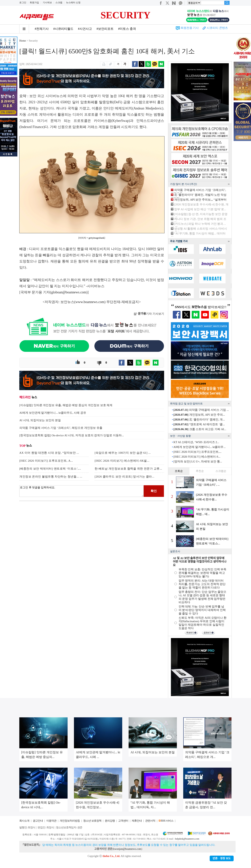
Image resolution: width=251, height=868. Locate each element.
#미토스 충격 (127, 29)
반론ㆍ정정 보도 (222, 858)
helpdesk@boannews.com (187, 839)
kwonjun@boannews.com (127, 849)
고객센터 (123, 821)
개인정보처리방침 (70, 821)
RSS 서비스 (167, 821)
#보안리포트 (105, 29)
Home (23, 41)
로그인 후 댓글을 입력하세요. (81, 491)
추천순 (200, 471)
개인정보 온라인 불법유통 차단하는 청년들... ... (51, 477)
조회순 (179, 471)
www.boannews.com (90, 302)
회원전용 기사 (190, 28)
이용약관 (51, 821)
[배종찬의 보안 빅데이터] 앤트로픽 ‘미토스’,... (50, 469)
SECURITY (126, 15)
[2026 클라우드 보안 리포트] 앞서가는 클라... (125, 477)
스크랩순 (221, 471)
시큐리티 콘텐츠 (217, 28)
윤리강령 (110, 821)
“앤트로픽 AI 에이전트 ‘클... (199, 424)
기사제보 (47, 3)
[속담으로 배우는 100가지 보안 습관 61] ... (123, 453)
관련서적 (150, 821)
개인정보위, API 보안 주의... (199, 415)
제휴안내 (137, 821)
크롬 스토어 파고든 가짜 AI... (200, 429)
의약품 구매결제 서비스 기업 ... (201, 410)
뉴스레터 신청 (73, 3)
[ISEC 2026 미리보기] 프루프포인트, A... (46, 461)
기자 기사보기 (149, 314)
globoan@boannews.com (69, 292)
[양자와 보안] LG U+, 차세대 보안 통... (198, 461)
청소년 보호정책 (92, 821)
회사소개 (24, 821)
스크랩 (59, 3)
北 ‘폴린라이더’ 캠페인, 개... (199, 419)
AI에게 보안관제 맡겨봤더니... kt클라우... (199, 447)
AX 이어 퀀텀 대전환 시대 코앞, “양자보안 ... (49, 453)
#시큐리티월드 (63, 29)
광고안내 (38, 821)
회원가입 (34, 3)
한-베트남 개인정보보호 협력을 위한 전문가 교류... (128, 469)
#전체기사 (42, 29)
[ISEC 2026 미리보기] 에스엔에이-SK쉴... (122, 461)
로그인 (23, 3)
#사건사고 (85, 29)
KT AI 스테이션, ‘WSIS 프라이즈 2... (196, 442)
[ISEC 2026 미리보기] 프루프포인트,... (197, 452)
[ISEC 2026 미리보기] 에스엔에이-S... (197, 457)
